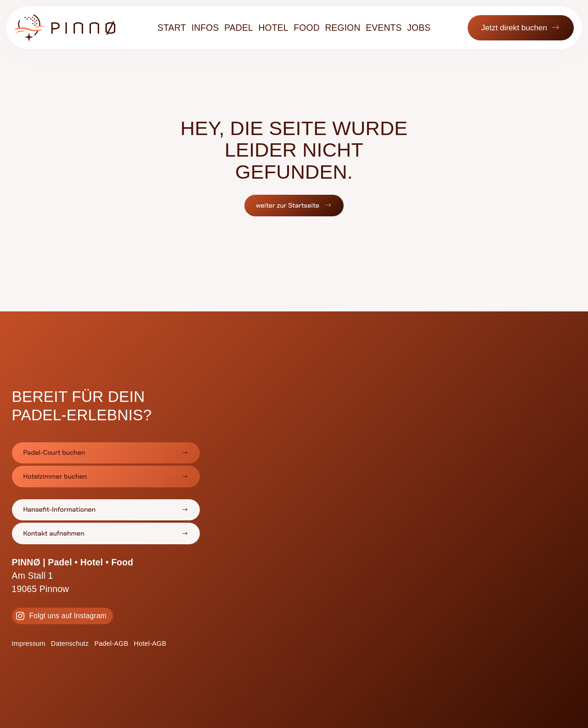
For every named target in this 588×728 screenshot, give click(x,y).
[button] (517, 31)
